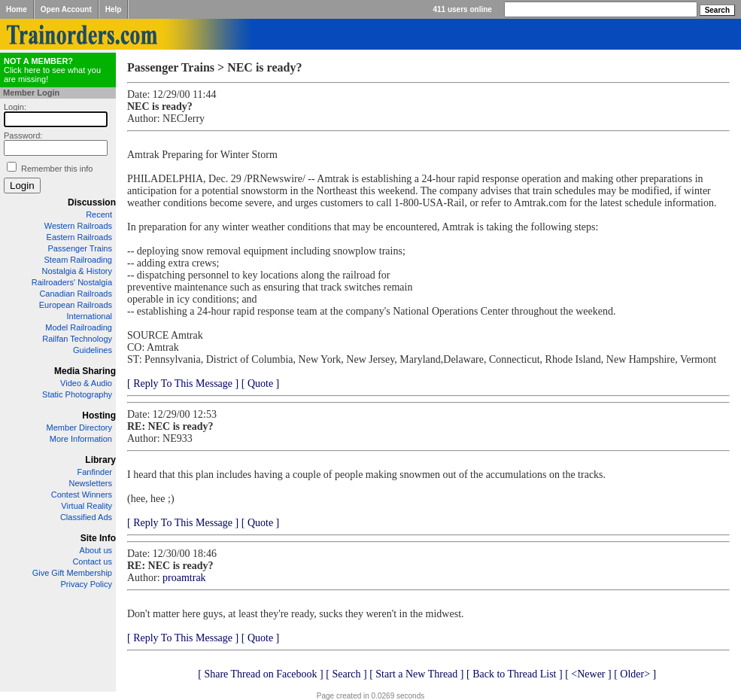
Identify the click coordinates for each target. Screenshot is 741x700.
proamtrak (184, 578)
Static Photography (77, 394)
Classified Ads (86, 517)
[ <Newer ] (588, 674)
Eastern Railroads (79, 237)
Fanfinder (95, 472)
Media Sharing (85, 371)
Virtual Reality (87, 506)
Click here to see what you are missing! (52, 70)
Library (100, 460)
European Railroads (76, 305)
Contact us (92, 562)
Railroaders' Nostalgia (72, 282)
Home (17, 9)
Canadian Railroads (76, 294)
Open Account (66, 9)
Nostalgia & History (77, 271)
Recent (99, 215)
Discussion (92, 202)
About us (96, 550)
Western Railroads (78, 226)
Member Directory (79, 428)
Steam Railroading (79, 260)
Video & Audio (86, 383)
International (89, 316)
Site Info (98, 538)
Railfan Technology (77, 339)
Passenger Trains (80, 248)
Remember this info (57, 169)
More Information (81, 439)
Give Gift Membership (72, 573)
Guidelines (93, 350)
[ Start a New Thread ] (416, 674)
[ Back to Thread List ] (515, 674)
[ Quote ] (261, 383)
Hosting (99, 415)
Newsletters (91, 483)
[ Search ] (346, 674)
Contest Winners (82, 495)
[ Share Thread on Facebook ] (261, 674)
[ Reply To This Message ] (183, 383)
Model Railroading (79, 327)
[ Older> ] (635, 674)
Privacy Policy (87, 584)
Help (114, 9)
